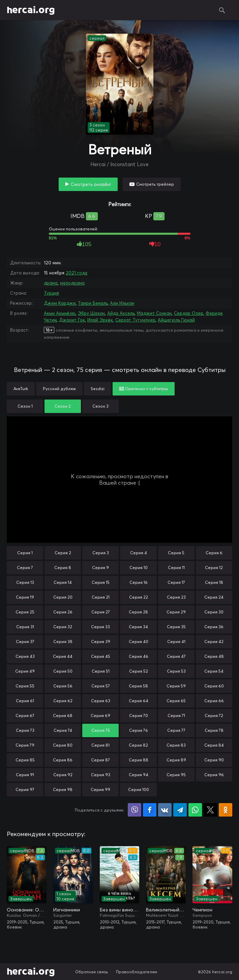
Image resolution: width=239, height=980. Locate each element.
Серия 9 (100, 568)
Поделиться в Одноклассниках (226, 810)
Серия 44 (63, 656)
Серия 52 (139, 671)
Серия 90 (214, 760)
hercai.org (31, 10)
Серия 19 (25, 597)
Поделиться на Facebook (150, 810)
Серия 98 (63, 789)
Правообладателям (137, 972)
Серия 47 (176, 656)
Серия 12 (214, 568)
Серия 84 (214, 745)
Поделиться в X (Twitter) (210, 810)
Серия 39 (101, 642)
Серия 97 (25, 789)
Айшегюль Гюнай (176, 320)
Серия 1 (25, 553)
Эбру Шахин (91, 313)
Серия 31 (25, 627)
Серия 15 (101, 582)
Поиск (222, 10)
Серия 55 (25, 686)
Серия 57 (101, 686)
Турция (51, 293)
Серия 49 (25, 671)
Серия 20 (63, 597)
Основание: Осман (27, 910)
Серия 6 (214, 553)
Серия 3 (101, 553)
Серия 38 (63, 642)
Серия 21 (101, 597)
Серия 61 (25, 701)
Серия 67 (25, 715)
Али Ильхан (122, 303)
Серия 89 (176, 760)
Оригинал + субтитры (144, 389)
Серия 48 (214, 656)
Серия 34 (138, 627)
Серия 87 (100, 760)
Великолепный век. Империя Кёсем (166, 910)
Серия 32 (63, 627)
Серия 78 (214, 730)
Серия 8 (63, 568)
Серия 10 (139, 568)
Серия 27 (101, 612)
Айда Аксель (121, 313)
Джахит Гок (72, 320)
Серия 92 (63, 775)
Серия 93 (101, 775)
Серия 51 (101, 671)
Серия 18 (214, 582)
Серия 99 (100, 789)
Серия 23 (176, 597)
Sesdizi (98, 389)
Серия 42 (214, 642)
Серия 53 (176, 671)
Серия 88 (139, 760)
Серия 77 (176, 730)
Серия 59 (176, 686)
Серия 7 (25, 568)
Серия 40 (139, 642)
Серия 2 (63, 553)
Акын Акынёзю (60, 313)
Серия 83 (176, 745)
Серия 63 (101, 701)
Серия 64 (139, 701)
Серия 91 (25, 775)
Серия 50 (63, 671)
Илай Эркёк (100, 320)
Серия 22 (139, 597)
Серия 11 (176, 568)
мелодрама (72, 283)
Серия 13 (25, 582)
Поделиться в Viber (135, 810)
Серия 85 (25, 760)
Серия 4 (139, 553)
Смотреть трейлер (155, 184)
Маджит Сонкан (154, 313)
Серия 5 (176, 553)
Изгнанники (67, 910)
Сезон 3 (100, 406)
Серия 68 (63, 715)
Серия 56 (63, 686)
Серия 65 (176, 701)
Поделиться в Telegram (180, 810)
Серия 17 (176, 582)
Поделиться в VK (165, 810)
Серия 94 (139, 775)
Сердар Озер (189, 313)
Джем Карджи (60, 303)
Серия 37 (25, 642)
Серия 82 (138, 745)
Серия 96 (214, 775)
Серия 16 (139, 582)
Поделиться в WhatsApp (195, 810)
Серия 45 (101, 656)
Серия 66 (214, 701)
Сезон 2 (63, 406)
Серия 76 (139, 730)
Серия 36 (214, 627)
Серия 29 (176, 612)
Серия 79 (25, 745)
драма (51, 283)
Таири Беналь (93, 303)
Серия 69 (100, 715)
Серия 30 (214, 612)
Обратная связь (92, 972)
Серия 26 (63, 612)
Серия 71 (176, 715)
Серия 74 (63, 730)
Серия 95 (176, 775)
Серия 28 (138, 612)
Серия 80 (63, 745)
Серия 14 (63, 582)
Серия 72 (214, 715)
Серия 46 (139, 656)
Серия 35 (176, 627)
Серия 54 (214, 671)
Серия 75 (101, 730)
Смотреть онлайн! (91, 184)
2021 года (77, 273)
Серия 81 (100, 745)
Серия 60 (214, 686)
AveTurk (21, 389)
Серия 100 (139, 789)
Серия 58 (138, 686)
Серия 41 (176, 642)
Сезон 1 (25, 406)
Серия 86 (63, 760)
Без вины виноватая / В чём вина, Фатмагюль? (120, 910)
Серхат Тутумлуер (135, 320)
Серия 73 (25, 730)
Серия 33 (100, 627)
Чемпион (202, 910)
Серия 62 (63, 701)
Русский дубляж (59, 389)
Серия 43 (25, 656)
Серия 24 (214, 597)
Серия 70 (139, 715)
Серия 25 (25, 612)
